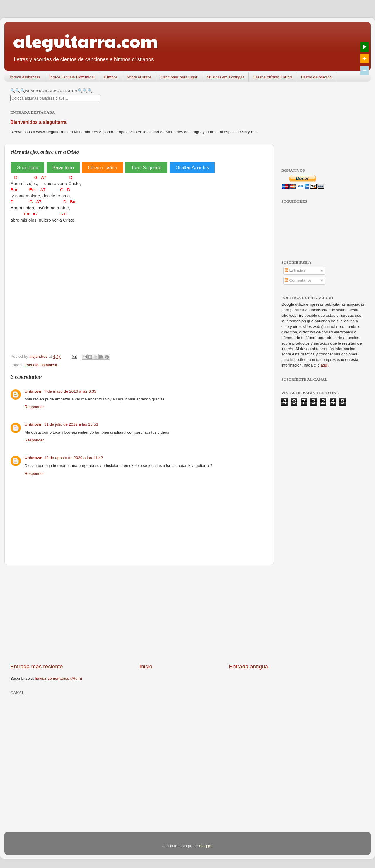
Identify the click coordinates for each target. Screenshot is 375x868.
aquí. (325, 365)
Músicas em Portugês (225, 77)
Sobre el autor (139, 77)
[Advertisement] (139, 614)
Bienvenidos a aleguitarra (38, 122)
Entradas (295, 270)
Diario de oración (316, 77)
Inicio (146, 666)
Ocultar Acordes (192, 168)
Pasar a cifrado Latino (272, 77)
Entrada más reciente (37, 666)
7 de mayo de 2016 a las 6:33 (70, 391)
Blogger (206, 846)
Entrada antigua (249, 666)
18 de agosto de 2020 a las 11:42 (74, 458)
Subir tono (28, 168)
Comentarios (298, 280)
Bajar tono (63, 168)
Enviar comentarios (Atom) (59, 678)
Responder (34, 407)
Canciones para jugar (179, 77)
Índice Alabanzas (25, 77)
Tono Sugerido (146, 168)
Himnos (111, 77)
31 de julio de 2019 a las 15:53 (71, 424)
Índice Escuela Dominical (72, 77)
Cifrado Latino (103, 168)
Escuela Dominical (41, 365)
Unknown (34, 391)
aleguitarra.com (86, 41)
